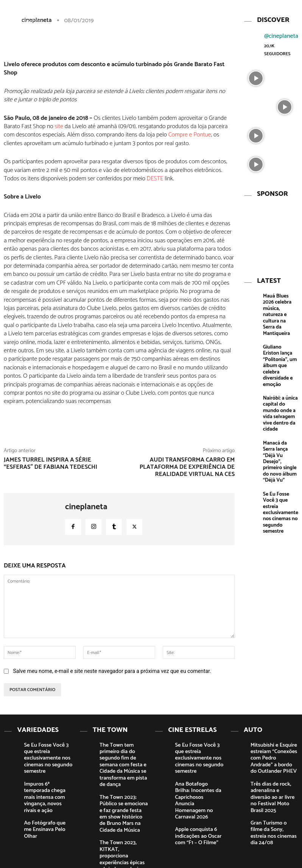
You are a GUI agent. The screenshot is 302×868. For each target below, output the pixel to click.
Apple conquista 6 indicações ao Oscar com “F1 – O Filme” (199, 808)
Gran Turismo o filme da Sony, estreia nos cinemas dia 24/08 (274, 802)
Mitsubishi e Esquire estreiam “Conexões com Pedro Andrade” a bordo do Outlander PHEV (275, 749)
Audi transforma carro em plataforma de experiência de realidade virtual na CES (187, 467)
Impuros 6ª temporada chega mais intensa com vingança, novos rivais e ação (47, 777)
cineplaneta (86, 507)
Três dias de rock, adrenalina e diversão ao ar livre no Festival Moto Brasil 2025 (274, 777)
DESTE (155, 179)
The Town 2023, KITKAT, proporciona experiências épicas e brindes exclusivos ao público (124, 821)
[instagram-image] (256, 74)
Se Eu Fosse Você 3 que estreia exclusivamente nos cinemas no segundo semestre (280, 444)
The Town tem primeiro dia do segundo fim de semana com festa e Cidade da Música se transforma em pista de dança (122, 755)
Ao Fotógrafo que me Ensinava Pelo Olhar (45, 799)
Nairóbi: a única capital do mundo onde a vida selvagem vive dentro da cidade (280, 372)
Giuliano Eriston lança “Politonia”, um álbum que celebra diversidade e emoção (280, 334)
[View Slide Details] (270, 228)
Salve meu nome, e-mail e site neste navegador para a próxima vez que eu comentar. (112, 671)
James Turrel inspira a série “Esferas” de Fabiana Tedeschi (51, 463)
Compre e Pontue (190, 135)
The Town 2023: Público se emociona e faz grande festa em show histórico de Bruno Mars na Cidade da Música (123, 791)
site (59, 126)
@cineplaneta (281, 33)
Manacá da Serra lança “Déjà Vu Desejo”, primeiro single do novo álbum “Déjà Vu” (280, 407)
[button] (262, 12)
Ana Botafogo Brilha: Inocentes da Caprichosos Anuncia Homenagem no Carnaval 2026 (195, 780)
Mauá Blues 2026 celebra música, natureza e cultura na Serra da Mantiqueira (279, 297)
